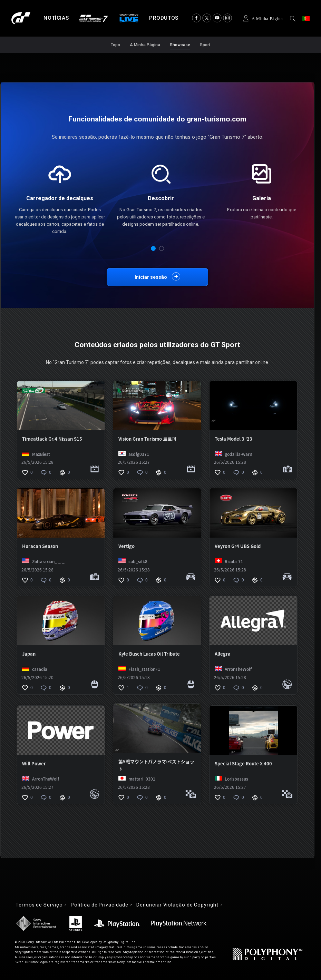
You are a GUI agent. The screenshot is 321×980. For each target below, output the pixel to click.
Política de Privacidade (99, 905)
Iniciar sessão (151, 277)
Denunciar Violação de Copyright (177, 905)
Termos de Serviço (39, 905)
